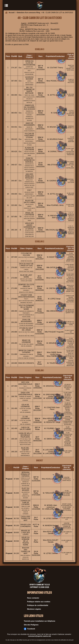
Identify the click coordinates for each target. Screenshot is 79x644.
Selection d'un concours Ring (28, 13)
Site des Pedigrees (31, 625)
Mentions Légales (34, 609)
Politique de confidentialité (38, 605)
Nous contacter (33, 598)
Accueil (12, 13)
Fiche (41, 68)
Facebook (29, 629)
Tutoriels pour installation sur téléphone (40, 621)
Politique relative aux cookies (39, 602)
